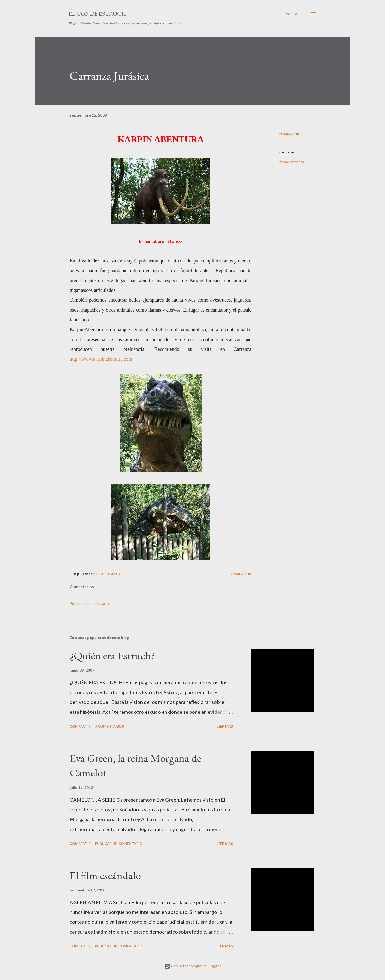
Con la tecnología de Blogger (192, 966)
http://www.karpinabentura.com (101, 359)
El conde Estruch (97, 14)
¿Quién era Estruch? (112, 656)
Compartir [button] (289, 134)
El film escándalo (105, 875)
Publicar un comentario (89, 603)
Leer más (225, 726)
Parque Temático (291, 162)
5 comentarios (109, 726)
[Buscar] (293, 14)
